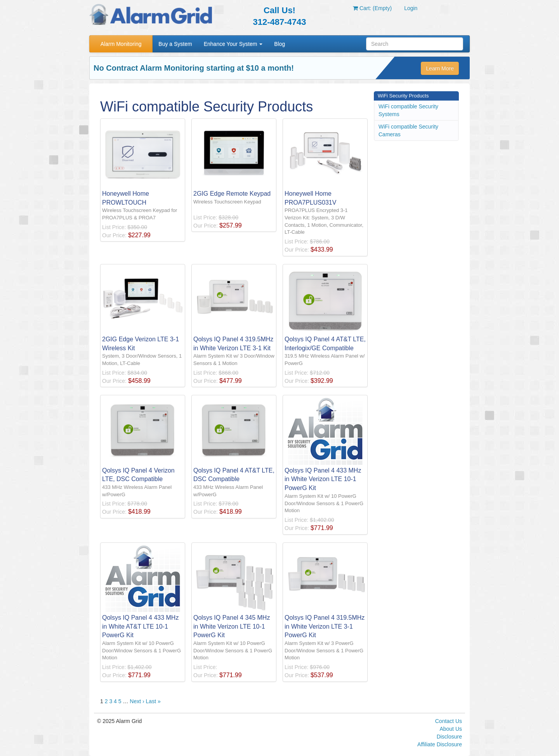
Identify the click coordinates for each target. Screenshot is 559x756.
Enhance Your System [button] (233, 44)
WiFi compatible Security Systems (408, 110)
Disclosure (449, 737)
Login (411, 8)
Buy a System (175, 44)
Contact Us (449, 721)
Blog (279, 44)
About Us (451, 729)
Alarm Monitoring (121, 44)
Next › (137, 701)
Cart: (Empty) (372, 8)
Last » (153, 701)
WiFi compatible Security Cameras (408, 130)
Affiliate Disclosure (440, 744)
